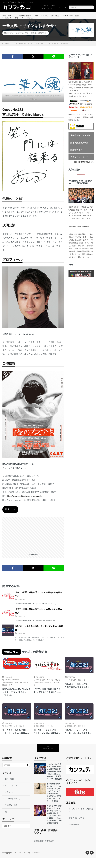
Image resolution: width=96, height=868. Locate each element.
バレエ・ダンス (11, 795)
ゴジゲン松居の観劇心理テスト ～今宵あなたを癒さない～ (48, 698)
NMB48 (8, 685)
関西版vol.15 (7, 690)
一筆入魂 (33, 38)
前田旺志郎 (42, 38)
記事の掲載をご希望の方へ (45, 851)
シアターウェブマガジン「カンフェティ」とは (48, 7)
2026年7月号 (41, 685)
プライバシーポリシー (77, 828)
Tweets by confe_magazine (79, 231)
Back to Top (48, 758)
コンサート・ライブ (13, 808)
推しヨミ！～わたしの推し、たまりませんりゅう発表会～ (79, 692)
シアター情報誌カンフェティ (28, 16)
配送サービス (76, 155)
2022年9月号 (23, 38)
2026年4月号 (72, 732)
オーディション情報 (71, 16)
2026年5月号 (72, 685)
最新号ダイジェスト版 (80, 141)
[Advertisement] (33, 539)
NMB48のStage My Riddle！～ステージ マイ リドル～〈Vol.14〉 (16, 698)
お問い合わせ (74, 834)
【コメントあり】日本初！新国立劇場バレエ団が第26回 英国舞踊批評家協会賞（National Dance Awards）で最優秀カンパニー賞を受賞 (54, 781)
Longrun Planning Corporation (28, 862)
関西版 (26, 687)
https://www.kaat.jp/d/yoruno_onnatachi (24, 501)
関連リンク (10, 514)
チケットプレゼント (79, 162)
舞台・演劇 (9, 789)
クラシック (9, 802)
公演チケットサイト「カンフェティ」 (19, 20)
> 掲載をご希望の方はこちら (83, 167)
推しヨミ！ (82, 685)
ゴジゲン (50, 685)
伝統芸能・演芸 (11, 815)
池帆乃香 (18, 687)
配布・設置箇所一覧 (79, 148)
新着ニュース (8, 16)
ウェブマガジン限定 (51, 16)
